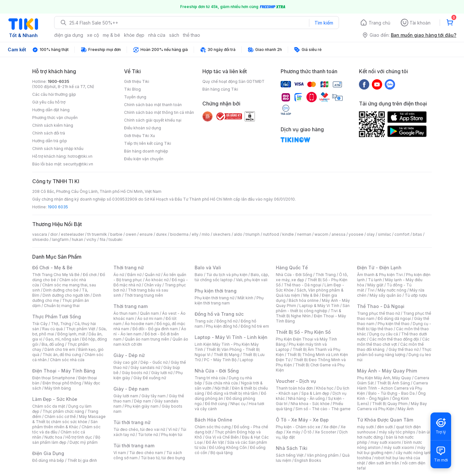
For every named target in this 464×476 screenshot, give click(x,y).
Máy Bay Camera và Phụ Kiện (392, 406)
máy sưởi (365, 427)
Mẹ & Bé (311, 295)
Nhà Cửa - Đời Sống (217, 371)
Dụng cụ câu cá (384, 334)
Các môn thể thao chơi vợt (393, 342)
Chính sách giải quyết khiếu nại (153, 120)
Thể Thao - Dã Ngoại (381, 306)
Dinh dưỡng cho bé (61, 290)
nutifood (271, 234)
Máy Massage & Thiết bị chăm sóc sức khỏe (69, 419)
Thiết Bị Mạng (227, 355)
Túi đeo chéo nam (146, 453)
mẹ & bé (111, 35)
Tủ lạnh (375, 280)
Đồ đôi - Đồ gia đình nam (155, 329)
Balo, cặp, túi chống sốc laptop (232, 277)
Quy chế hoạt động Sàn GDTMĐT (233, 81)
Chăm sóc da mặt (49, 406)
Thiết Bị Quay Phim (390, 404)
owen (131, 234)
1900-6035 (58, 81)
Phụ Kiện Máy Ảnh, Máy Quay (384, 378)
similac (385, 234)
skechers (222, 234)
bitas (417, 234)
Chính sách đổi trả (49, 133)
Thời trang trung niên (144, 295)
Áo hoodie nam (139, 324)
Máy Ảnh (406, 409)
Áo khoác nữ (157, 280)
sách (174, 35)
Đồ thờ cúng (216, 404)
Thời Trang (326, 275)
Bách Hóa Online (213, 420)
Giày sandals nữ (145, 367)
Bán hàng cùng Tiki (220, 89)
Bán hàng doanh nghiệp (146, 151)
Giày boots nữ (135, 373)
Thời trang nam (130, 306)
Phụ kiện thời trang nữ (214, 298)
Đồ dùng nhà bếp (48, 460)
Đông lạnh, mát (71, 334)
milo (206, 234)
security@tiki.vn (78, 164)
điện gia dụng (69, 35)
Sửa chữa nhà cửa (222, 383)
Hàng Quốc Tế (292, 268)
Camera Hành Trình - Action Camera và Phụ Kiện (392, 388)
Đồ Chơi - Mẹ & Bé (52, 268)
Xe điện (330, 427)
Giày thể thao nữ (404, 349)
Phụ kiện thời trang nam (229, 300)
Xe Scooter (325, 432)
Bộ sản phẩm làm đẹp (66, 440)
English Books (308, 460)
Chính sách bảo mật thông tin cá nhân (159, 112)
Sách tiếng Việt (290, 455)
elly (195, 234)
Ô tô (308, 432)
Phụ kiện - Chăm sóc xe (298, 427)
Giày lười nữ (162, 373)
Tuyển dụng (135, 97)
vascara (40, 234)
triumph (253, 234)
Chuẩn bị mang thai (62, 306)
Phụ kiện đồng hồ (222, 326)
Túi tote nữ (148, 435)
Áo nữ (119, 275)
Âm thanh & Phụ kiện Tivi (380, 275)
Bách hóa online (304, 300)
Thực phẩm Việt (81, 329)
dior (54, 234)
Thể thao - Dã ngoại (303, 285)
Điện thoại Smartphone (54, 378)
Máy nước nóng (392, 290)
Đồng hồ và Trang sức (219, 314)
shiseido (40, 239)
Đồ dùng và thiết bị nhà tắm (232, 393)
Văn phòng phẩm (323, 455)
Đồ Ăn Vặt (215, 442)
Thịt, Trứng (61, 324)
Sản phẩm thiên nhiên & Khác (65, 424)
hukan (77, 239)
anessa (338, 234)
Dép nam (143, 401)
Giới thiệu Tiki (137, 81)
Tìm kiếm (324, 23)
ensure (146, 234)
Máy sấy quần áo (386, 295)
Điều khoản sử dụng (143, 128)
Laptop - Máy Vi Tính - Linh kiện (231, 337)
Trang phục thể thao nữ (378, 313)
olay (371, 234)
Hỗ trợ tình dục (79, 437)
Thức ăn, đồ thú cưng (62, 355)
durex (161, 234)
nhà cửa (157, 35)
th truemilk (97, 234)
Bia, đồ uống (53, 344)
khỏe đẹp (134, 35)
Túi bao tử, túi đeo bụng (163, 458)
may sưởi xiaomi (386, 442)
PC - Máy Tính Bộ (220, 360)
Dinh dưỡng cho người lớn (66, 295)
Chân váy (153, 285)
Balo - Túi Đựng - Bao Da (391, 393)
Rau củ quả (53, 329)
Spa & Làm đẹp (315, 393)
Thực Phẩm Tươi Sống (57, 317)
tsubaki (116, 239)
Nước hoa (53, 437)
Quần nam (149, 313)
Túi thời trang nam (134, 446)
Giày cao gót (125, 362)
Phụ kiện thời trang (216, 291)
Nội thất (222, 388)
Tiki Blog (132, 89)
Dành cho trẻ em (60, 349)
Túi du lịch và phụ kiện (227, 275)
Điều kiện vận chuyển (144, 159)
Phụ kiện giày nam (142, 406)
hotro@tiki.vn (80, 156)
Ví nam (120, 453)
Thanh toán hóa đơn (294, 388)
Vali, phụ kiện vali (252, 280)
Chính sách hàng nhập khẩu (58, 149)
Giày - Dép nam (131, 389)
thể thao (192, 35)
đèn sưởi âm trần (384, 463)
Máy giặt (375, 285)
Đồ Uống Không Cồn (228, 447)
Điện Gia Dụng (48, 453)
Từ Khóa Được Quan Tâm (385, 420)
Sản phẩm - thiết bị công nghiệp (313, 308)
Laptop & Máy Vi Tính (319, 306)
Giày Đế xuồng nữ (150, 378)
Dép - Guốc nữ (154, 362)
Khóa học (325, 388)
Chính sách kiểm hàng (53, 125)
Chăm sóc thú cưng (213, 427)
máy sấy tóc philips (397, 432)
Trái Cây (40, 324)
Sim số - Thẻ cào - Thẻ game (323, 409)
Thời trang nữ (129, 268)
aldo (238, 234)
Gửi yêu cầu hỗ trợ (49, 102)
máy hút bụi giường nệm (391, 450)
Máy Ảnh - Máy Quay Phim (387, 371)
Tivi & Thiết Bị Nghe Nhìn (309, 313)
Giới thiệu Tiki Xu (140, 136)
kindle (288, 234)
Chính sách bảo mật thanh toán (153, 105)
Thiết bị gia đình (82, 460)
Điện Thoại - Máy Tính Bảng (64, 371)
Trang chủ (379, 23)
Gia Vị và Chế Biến (222, 437)
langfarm (60, 239)
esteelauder (72, 234)
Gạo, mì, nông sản (62, 339)
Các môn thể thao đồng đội (394, 339)
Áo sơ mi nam (150, 318)
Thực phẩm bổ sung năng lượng (394, 352)
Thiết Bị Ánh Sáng (393, 383)
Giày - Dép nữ (129, 355)
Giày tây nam (154, 396)
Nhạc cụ (238, 404)
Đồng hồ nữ (227, 321)
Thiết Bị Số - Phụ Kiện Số (303, 332)
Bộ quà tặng (222, 453)
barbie (116, 234)
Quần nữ (152, 275)
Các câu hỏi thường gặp (54, 94)
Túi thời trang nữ (132, 422)
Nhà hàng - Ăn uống (306, 398)
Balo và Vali (208, 268)
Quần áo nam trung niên (147, 339)
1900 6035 (58, 207)
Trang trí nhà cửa (210, 378)
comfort (402, 234)
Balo (199, 275)
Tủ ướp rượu (416, 295)
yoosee (356, 234)
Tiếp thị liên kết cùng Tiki (148, 143)
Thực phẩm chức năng (63, 411)
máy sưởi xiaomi (399, 447)
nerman (304, 234)
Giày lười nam (126, 396)
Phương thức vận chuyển (55, 118)
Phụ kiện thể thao (394, 324)
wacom (321, 234)
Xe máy (293, 432)
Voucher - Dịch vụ (296, 381)
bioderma (179, 234)
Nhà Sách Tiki (292, 448)
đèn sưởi (385, 427)
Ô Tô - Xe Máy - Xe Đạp (302, 420)
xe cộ (93, 35)
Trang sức (204, 321)
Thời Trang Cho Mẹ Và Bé (56, 275)
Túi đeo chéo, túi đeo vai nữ (139, 429)
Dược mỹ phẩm (84, 442)
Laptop (247, 360)
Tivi (371, 290)
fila (102, 239)
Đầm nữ (134, 275)
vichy (91, 239)
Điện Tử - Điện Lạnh (379, 268)
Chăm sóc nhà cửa (67, 360)
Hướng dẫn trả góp (50, 141)
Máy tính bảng (58, 388)
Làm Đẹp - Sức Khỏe (55, 399)
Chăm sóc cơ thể (60, 416)
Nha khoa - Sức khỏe (310, 404)
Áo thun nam (125, 313)
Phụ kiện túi (172, 435)
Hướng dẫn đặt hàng (51, 110)
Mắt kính (245, 298)
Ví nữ (173, 429)
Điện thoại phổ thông (62, 383)
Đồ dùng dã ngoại (394, 318)
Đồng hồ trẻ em (255, 326)
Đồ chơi (90, 275)
